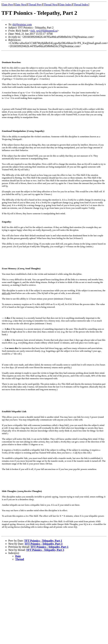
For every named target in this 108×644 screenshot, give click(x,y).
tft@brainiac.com (22, 24)
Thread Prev (35, 5)
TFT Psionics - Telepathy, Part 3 (43, 544)
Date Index (66, 5)
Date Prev (8, 5)
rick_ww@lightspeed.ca (44, 31)
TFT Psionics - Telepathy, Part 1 (43, 541)
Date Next (21, 5)
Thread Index (81, 5)
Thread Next (51, 5)
